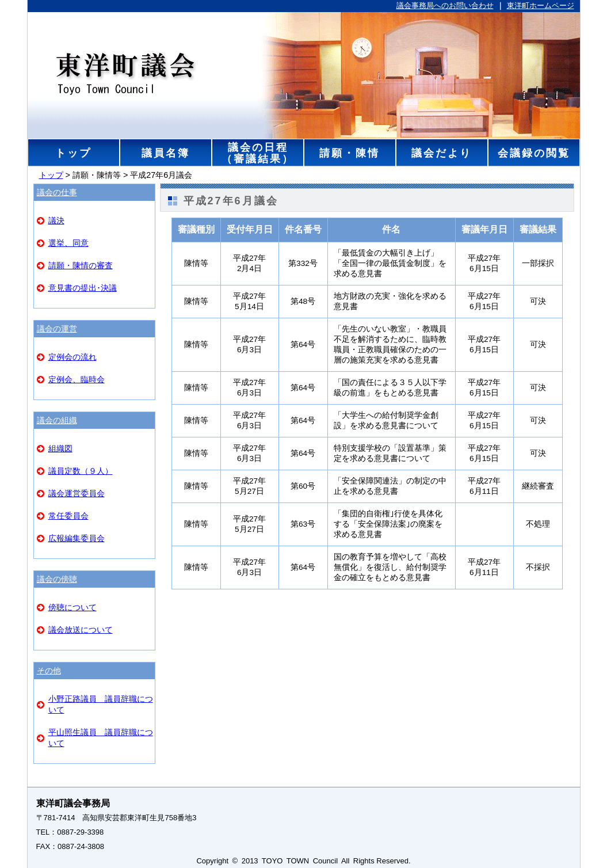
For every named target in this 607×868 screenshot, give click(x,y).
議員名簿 (165, 153)
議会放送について (81, 630)
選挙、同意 (68, 243)
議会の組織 (57, 420)
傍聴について (72, 607)
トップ (73, 153)
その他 (49, 671)
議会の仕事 (57, 192)
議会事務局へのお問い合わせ (445, 5)
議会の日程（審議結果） (257, 153)
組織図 (60, 448)
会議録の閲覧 (533, 153)
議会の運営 (57, 329)
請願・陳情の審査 (81, 265)
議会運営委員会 (77, 493)
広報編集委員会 (77, 538)
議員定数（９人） (81, 471)
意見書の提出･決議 (83, 288)
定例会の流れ (72, 357)
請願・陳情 (350, 153)
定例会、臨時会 (77, 379)
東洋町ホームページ (541, 5)
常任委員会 (68, 516)
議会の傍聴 (57, 579)
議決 (56, 220)
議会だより (442, 153)
